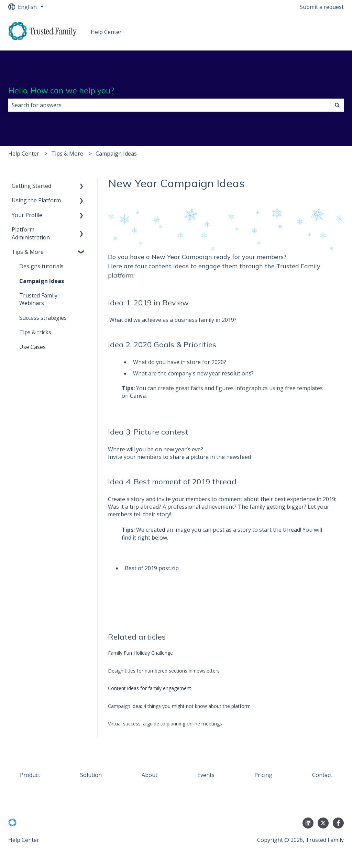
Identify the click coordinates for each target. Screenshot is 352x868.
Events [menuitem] (206, 775)
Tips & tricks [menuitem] (35, 332)
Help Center (106, 32)
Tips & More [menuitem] (28, 252)
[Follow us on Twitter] (323, 823)
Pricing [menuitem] (263, 775)
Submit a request (322, 7)
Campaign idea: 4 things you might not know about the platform (179, 706)
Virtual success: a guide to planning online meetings (165, 724)
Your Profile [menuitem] (27, 215)
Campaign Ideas (116, 154)
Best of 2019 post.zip (152, 568)
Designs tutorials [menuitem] (41, 266)
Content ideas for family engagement (150, 688)
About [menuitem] (150, 775)
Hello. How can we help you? (61, 91)
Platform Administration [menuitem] (31, 233)
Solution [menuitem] (91, 775)
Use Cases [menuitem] (32, 347)
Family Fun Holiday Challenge (140, 653)
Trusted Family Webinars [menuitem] (38, 299)
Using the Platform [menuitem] (36, 200)
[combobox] (169, 105)
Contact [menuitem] (322, 775)
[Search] (337, 105)
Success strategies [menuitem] (43, 318)
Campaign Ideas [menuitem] (42, 281)
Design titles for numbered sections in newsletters (164, 671)
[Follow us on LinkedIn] (308, 823)
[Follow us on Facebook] (338, 823)
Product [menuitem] (30, 775)
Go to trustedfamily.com (301, 32)
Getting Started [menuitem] (31, 186)
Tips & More (67, 154)
